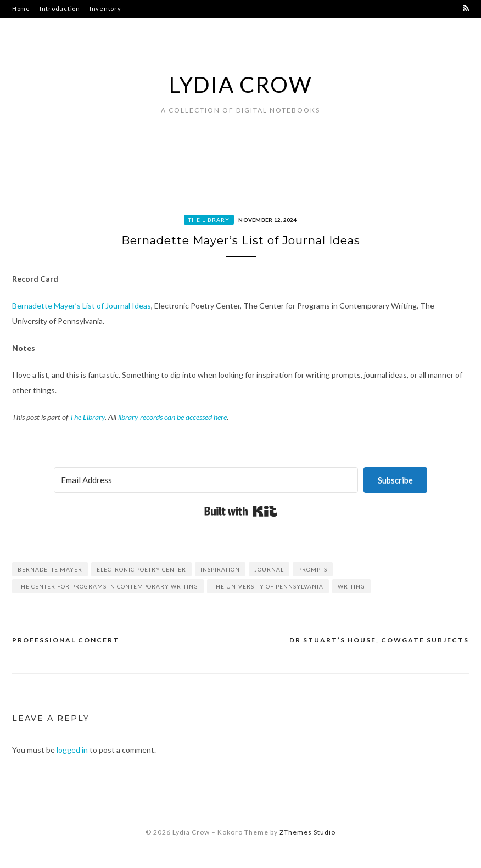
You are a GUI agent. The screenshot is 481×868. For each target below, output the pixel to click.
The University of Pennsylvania (268, 586)
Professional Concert (66, 640)
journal (269, 569)
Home (21, 9)
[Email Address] (206, 480)
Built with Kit (241, 511)
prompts (313, 569)
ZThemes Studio (307, 832)
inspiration (220, 569)
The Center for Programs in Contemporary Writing (108, 586)
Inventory (105, 9)
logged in (72, 750)
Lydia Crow (241, 85)
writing (351, 586)
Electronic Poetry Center (141, 569)
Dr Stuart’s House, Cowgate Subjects (379, 640)
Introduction (60, 9)
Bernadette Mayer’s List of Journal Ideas (82, 306)
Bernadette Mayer (50, 569)
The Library (209, 220)
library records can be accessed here (172, 417)
